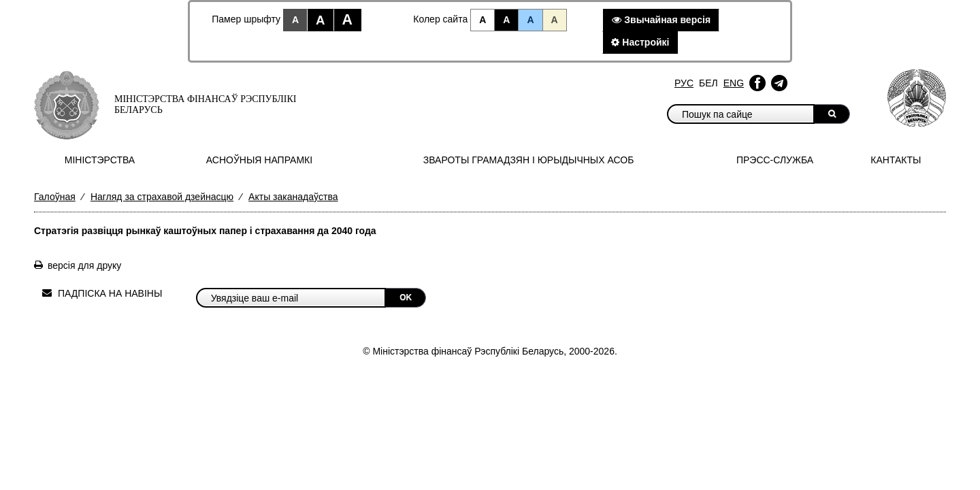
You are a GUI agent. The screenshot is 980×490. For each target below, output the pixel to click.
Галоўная (55, 197)
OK (406, 297)
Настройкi (640, 42)
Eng (734, 83)
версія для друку (84, 265)
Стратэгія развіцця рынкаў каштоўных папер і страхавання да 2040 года (205, 231)
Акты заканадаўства (293, 197)
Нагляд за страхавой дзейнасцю (162, 197)
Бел (708, 83)
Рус (684, 83)
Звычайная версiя (661, 20)
